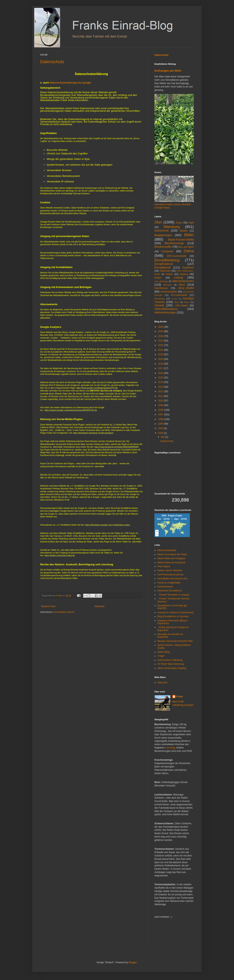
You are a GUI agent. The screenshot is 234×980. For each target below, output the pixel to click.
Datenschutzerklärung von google (70, 83)
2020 (161, 354)
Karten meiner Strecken (170, 570)
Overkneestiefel (169, 292)
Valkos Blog (163, 652)
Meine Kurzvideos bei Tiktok (172, 554)
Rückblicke (160, 299)
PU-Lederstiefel (179, 295)
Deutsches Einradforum (170, 591)
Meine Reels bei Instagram (171, 558)
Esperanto (165, 271)
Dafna (189, 251)
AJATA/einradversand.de (170, 575)
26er (158, 222)
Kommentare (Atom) (64, 612)
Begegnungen (163, 235)
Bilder (189, 235)
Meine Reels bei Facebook (171, 563)
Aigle (191, 223)
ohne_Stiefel (186, 288)
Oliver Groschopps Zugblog (172, 668)
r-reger (161, 656)
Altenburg (172, 227)
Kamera (184, 274)
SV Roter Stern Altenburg (171, 664)
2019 (161, 359)
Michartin (168, 285)
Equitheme (188, 268)
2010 (161, 401)
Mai (163, 437)
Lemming (170, 748)
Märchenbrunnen (183, 281)
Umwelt (159, 305)
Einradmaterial (164, 264)
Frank (180, 697)
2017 (161, 368)
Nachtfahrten (161, 288)
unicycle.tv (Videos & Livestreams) (175, 612)
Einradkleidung (167, 260)
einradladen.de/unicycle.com (172, 579)
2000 (161, 433)
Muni (182, 285)
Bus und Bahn (186, 247)
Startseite (100, 606)
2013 (161, 387)
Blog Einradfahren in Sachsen (173, 616)
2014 (161, 382)
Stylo (187, 302)
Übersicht (162, 683)
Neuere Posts (48, 606)
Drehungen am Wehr (168, 71)
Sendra (175, 299)
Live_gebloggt (161, 281)
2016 (161, 373)
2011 (161, 396)
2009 (161, 405)
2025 (161, 331)
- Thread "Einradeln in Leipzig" (173, 595)
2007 (161, 415)
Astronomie (162, 231)
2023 (161, 341)
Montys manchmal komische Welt (175, 641)
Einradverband (165, 587)
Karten (158, 278)
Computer (167, 251)
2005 (161, 424)
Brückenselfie (163, 247)
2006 (161, 419)
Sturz (177, 302)
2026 (161, 327)
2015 (161, 378)
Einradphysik (162, 267)
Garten (169, 274)
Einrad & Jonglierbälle (169, 583)
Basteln (184, 231)
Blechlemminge (174, 243)
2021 (161, 350)
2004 (161, 428)
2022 (161, 345)
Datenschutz (52, 62)
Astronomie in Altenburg (170, 660)
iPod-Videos (164, 566)
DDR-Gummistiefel (177, 256)
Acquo (179, 223)
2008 (161, 410)
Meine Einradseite (167, 550)
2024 (161, 336)
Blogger (133, 962)
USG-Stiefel (181, 306)
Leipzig (178, 278)
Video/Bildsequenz (166, 309)
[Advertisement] (166, 933)
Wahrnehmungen (165, 312)
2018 (161, 364)
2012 (161, 391)
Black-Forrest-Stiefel (181, 240)
